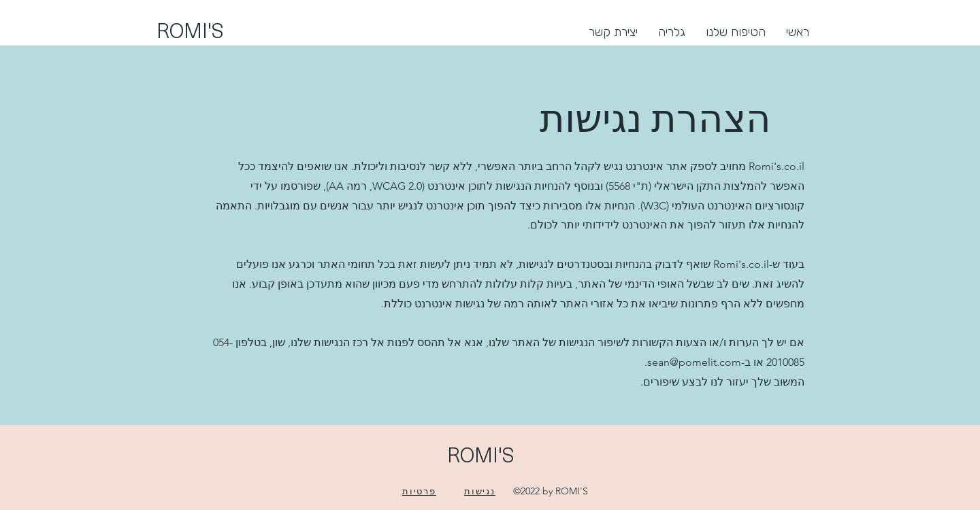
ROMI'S (190, 30)
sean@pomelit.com (694, 362)
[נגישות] (480, 491)
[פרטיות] (419, 491)
